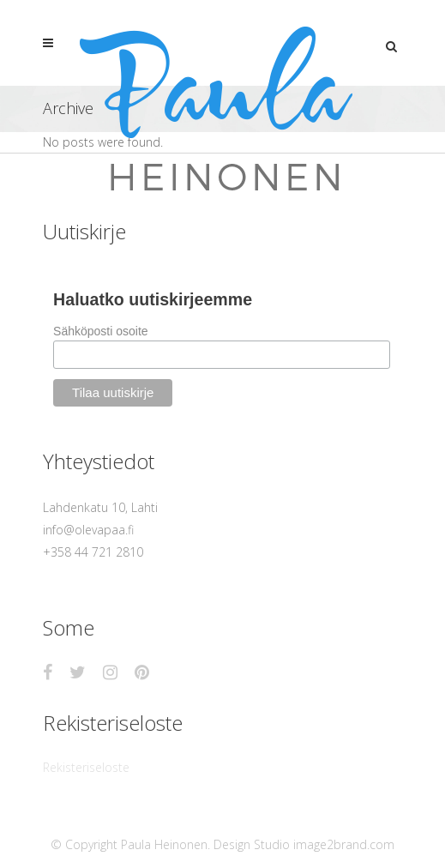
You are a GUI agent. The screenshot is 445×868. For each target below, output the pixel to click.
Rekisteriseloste (86, 767)
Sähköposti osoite (101, 331)
